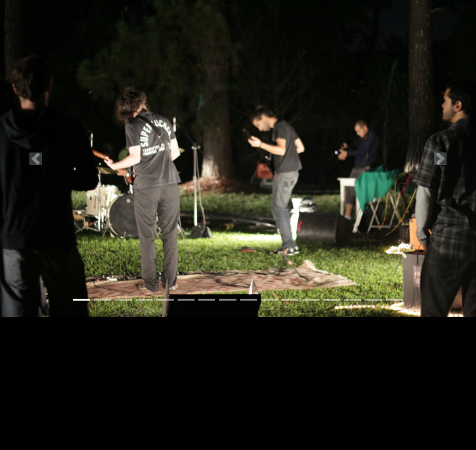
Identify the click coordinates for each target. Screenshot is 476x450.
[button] (36, 158)
